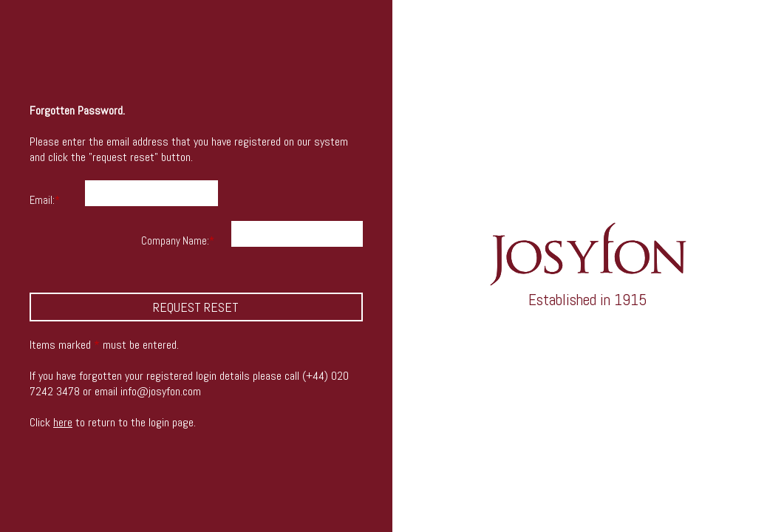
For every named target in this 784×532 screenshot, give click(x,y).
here (63, 422)
